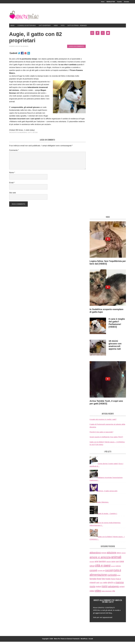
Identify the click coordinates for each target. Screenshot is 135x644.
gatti (30, 135)
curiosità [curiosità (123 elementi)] (112, 577)
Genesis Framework (73, 641)
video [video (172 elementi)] (98, 593)
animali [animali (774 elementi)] (116, 559)
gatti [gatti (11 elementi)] (98, 585)
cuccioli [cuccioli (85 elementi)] (109, 573)
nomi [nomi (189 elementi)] (105, 589)
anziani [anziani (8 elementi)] (92, 564)
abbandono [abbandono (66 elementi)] (95, 555)
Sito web (13, 195)
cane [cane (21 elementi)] (113, 564)
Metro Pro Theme (59, 641)
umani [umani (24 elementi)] (122, 589)
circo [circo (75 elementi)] (92, 568)
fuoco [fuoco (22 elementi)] (113, 581)
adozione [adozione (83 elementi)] (111, 555)
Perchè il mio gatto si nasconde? (101, 434)
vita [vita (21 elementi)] (114, 593)
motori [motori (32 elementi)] (98, 589)
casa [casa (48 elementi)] (122, 564)
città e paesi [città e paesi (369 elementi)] (103, 568)
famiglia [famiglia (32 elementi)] (93, 581)
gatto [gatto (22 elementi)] (105, 585)
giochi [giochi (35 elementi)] (110, 585)
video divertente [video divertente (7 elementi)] (107, 593)
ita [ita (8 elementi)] (114, 585)
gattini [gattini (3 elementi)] (101, 585)
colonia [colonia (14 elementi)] (118, 568)
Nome (12, 175)
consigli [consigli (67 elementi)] (93, 573)
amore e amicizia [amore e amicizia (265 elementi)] (100, 559)
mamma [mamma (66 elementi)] (120, 585)
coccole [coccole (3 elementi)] (113, 568)
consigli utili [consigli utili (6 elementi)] (101, 573)
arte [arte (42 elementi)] (96, 564)
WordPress (84, 641)
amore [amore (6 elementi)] (124, 555)
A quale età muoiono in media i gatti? (103, 422)
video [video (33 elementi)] (92, 593)
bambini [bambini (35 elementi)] (102, 564)
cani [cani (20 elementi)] (117, 564)
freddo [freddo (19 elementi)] (108, 581)
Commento (14, 153)
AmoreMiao (24, 17)
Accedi (91, 641)
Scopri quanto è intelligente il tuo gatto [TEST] (106, 439)
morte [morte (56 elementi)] (92, 589)
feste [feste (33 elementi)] (99, 581)
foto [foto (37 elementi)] (103, 581)
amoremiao (23, 135)
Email (12, 185)
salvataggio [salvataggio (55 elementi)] (113, 589)
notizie (35, 135)
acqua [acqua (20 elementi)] (104, 555)
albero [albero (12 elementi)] (119, 555)
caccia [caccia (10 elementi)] (108, 564)
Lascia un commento (76, 49)
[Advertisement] (108, 128)
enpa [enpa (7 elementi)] (119, 577)
